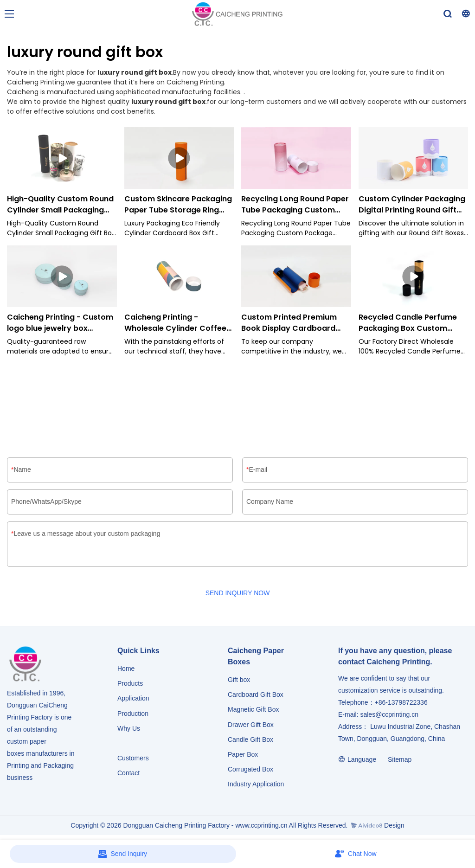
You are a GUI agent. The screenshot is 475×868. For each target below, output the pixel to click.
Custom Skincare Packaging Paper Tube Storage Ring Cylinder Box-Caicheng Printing (178, 205)
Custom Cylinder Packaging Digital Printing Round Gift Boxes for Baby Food (412, 205)
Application (133, 699)
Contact (128, 773)
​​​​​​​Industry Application (256, 784)
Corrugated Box (250, 770)
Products (131, 684)
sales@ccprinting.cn (389, 715)
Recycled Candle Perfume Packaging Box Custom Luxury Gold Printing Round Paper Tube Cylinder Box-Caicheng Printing (410, 323)
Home (126, 669)
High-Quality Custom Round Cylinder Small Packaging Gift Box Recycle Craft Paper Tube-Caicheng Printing (61, 205)
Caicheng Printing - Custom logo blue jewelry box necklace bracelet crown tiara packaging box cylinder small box (60, 323)
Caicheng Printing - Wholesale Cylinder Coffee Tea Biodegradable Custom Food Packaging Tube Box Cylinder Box (177, 323)
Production (133, 714)
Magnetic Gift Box (254, 710)
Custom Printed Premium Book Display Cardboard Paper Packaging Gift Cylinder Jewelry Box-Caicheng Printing (289, 323)
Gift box (239, 680)
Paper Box (243, 755)
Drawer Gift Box (251, 725)
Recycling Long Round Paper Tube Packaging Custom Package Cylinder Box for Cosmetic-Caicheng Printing (296, 205)
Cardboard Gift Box (256, 695)
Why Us (129, 729)
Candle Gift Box (250, 740)
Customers (133, 759)
